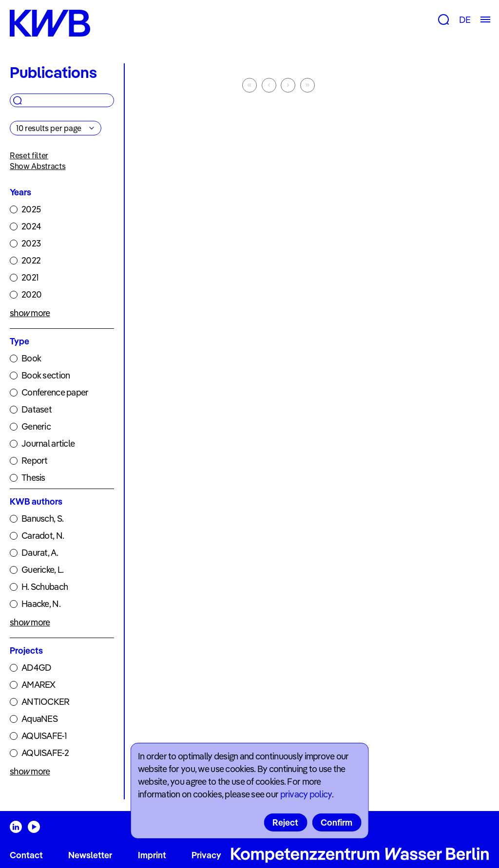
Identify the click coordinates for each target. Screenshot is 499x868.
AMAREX (38, 685)
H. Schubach (45, 587)
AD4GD (36, 668)
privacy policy (306, 794)
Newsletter (90, 855)
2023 (31, 243)
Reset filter (29, 155)
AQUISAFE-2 (45, 753)
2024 (31, 226)
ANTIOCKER (46, 702)
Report (35, 461)
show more (30, 313)
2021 (30, 277)
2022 (31, 260)
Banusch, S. (42, 519)
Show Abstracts (38, 166)
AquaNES (39, 719)
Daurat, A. (40, 553)
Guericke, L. (42, 570)
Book (31, 358)
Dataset (37, 409)
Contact (26, 855)
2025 (31, 209)
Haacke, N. (41, 604)
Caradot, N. (43, 536)
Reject (285, 822)
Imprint (152, 855)
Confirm (336, 822)
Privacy (206, 855)
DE (465, 20)
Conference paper (55, 392)
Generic (36, 426)
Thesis (33, 478)
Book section (46, 375)
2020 (31, 294)
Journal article (48, 443)
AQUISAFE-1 (44, 736)
